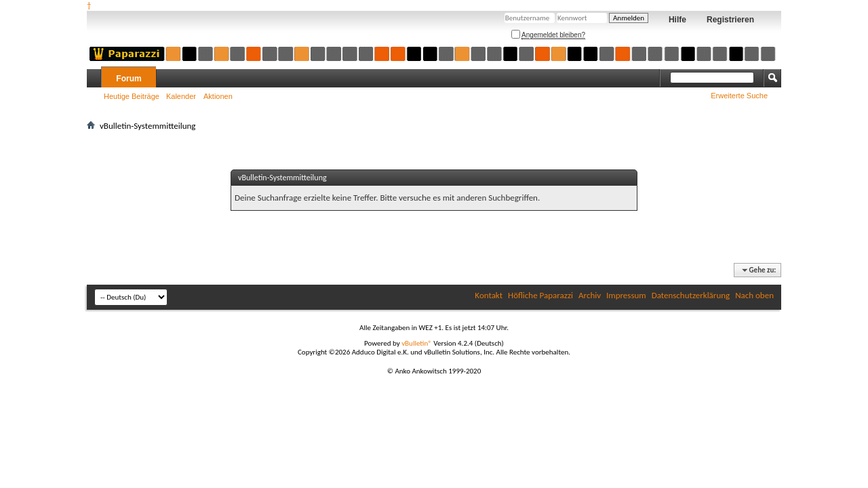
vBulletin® (417, 343)
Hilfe (677, 20)
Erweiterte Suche (739, 96)
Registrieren (730, 20)
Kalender (181, 96)
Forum (129, 79)
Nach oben (754, 295)
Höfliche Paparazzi (540, 295)
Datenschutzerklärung (691, 295)
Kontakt (489, 295)
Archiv (590, 295)
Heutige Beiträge (132, 96)
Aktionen (218, 96)
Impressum (626, 295)
